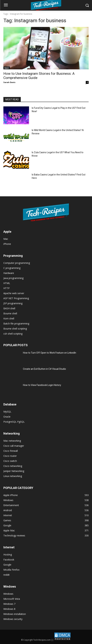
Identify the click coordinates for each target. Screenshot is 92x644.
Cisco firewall (11, 451)
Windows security (13, 619)
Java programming (13, 278)
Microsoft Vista (12, 599)
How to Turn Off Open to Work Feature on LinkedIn (50, 353)
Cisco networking (13, 466)
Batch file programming (16, 324)
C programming (12, 268)
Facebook (9, 560)
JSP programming (13, 303)
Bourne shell (10, 313)
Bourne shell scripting (15, 329)
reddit (6, 575)
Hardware (9, 273)
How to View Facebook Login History (42, 385)
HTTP (6, 288)
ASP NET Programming (16, 298)
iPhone (7, 244)
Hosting (8, 555)
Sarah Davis (9, 82)
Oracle (7, 417)
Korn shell (9, 318)
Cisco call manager (14, 446)
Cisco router (10, 456)
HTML (7, 283)
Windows (8, 594)
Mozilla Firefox (11, 570)
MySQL (7, 412)
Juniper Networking (14, 471)
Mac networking (12, 441)
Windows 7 (9, 604)
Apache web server (14, 293)
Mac (6, 239)
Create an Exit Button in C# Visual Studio (44, 369)
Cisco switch (10, 461)
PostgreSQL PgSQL (14, 422)
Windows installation (15, 614)
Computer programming (17, 263)
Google (7, 565)
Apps (7, 68)
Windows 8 (9, 609)
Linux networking (13, 476)
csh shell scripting (13, 334)
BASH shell (9, 308)
